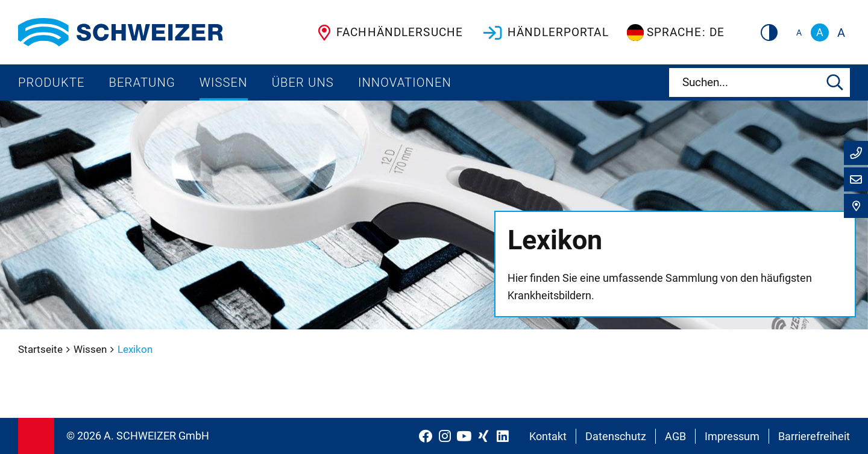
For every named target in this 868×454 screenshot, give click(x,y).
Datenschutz (616, 436)
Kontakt (548, 436)
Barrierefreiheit (814, 436)
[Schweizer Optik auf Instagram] (445, 436)
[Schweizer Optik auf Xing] (483, 436)
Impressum (732, 436)
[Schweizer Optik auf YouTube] (464, 436)
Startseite (42, 349)
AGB (675, 436)
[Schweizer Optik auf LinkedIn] (503, 436)
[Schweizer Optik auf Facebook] (426, 436)
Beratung (142, 82)
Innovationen (405, 82)
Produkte (52, 82)
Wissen (224, 82)
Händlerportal (545, 33)
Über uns (303, 82)
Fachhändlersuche (388, 33)
